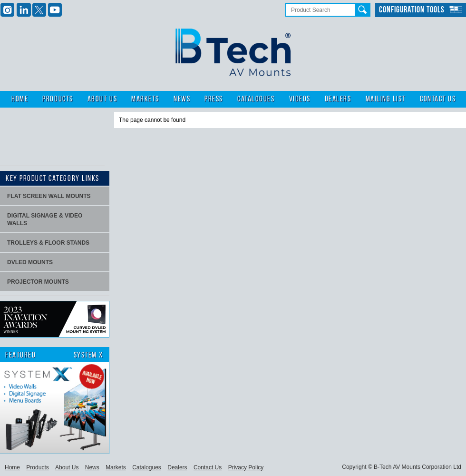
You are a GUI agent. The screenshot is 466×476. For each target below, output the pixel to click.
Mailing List (386, 99)
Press (214, 99)
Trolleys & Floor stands (48, 243)
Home (20, 99)
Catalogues (256, 99)
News (182, 99)
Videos (300, 99)
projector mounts (38, 282)
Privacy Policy (246, 467)
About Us (102, 99)
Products (58, 99)
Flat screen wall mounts (49, 196)
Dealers (338, 99)
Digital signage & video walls (45, 219)
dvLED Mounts (30, 262)
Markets (145, 99)
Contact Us (438, 99)
